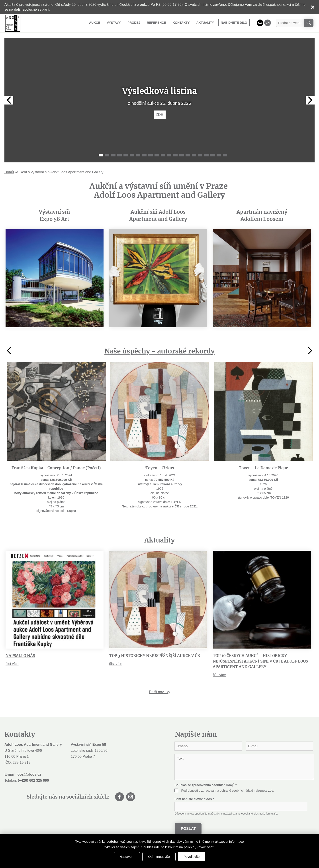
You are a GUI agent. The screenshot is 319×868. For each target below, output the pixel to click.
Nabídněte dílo (234, 23)
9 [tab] (151, 155)
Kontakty (181, 23)
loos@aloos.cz (29, 774)
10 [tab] (157, 155)
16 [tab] (194, 155)
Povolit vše (192, 857)
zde (271, 791)
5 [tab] (126, 155)
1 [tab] (101, 155)
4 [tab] (119, 155)
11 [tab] (163, 155)
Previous (9, 100)
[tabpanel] (159, 100)
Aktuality (205, 23)
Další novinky (159, 692)
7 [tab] (138, 155)
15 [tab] (188, 155)
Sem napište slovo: (194, 799)
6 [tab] (132, 155)
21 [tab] (225, 155)
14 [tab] (182, 155)
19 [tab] (213, 155)
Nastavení (127, 857)
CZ (260, 23)
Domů (9, 172)
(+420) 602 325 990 (33, 780)
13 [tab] (175, 155)
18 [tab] (206, 155)
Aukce (95, 23)
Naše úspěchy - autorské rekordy (159, 351)
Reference (157, 23)
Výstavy (114, 23)
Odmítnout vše (159, 857)
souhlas (132, 841)
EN (268, 23)
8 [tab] (144, 155)
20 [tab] (219, 155)
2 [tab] (107, 155)
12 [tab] (169, 155)
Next (310, 100)
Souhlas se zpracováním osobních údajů (205, 785)
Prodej (134, 23)
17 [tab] (200, 155)
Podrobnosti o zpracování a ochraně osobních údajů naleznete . (228, 791)
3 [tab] (113, 155)
